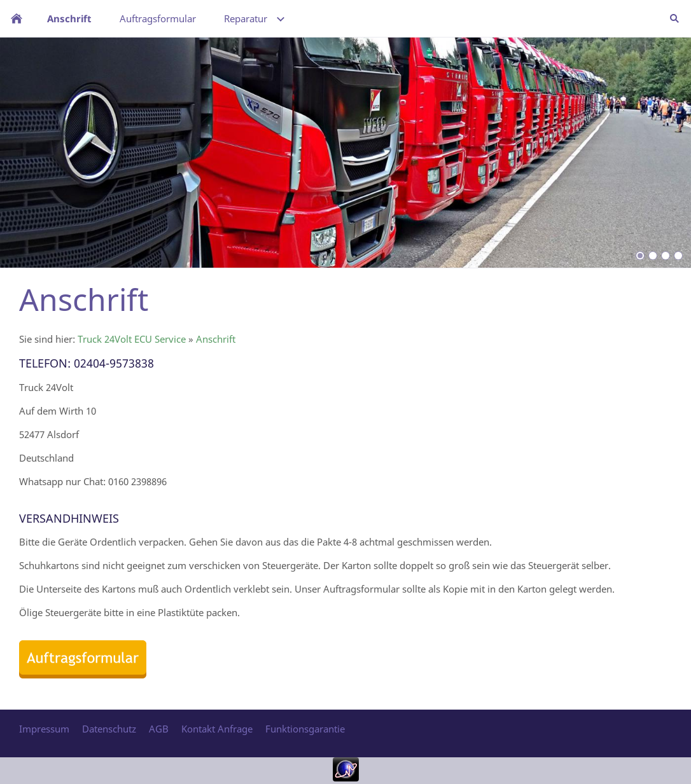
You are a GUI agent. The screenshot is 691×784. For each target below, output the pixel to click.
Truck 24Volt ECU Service (132, 339)
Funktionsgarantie (305, 729)
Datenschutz (109, 729)
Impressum (44, 729)
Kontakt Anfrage (217, 729)
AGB (159, 729)
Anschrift (216, 339)
